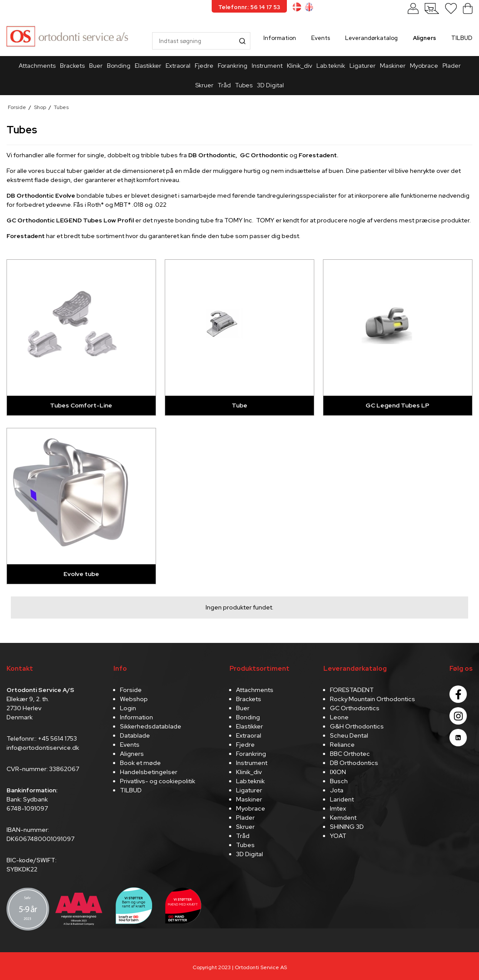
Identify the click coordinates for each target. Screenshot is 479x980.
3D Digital (270, 85)
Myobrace (424, 66)
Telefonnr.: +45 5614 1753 (42, 738)
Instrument (267, 66)
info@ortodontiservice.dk (43, 748)
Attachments (37, 66)
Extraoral (178, 66)
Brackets (72, 66)
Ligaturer (363, 66)
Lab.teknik (331, 66)
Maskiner (393, 66)
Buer (96, 66)
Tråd (224, 85)
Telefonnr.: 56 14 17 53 (249, 7)
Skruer (204, 85)
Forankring (233, 66)
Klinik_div (299, 66)
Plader (452, 66)
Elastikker (148, 66)
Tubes (244, 85)
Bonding (119, 66)
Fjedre (204, 66)
